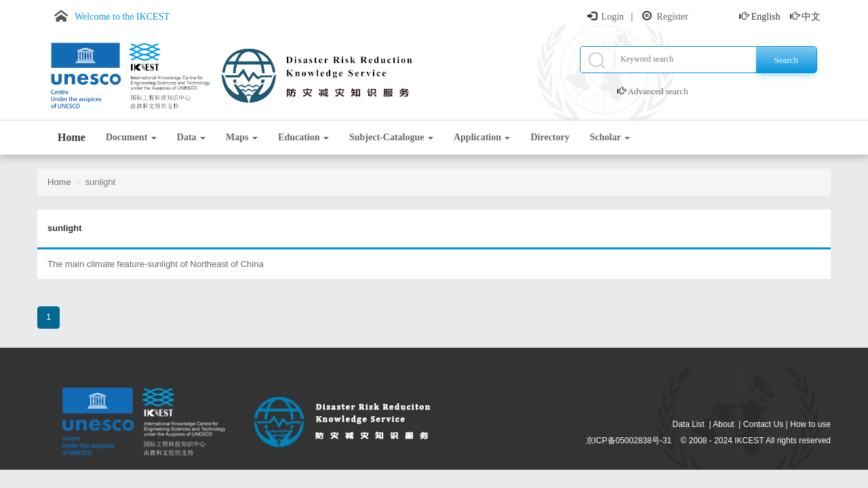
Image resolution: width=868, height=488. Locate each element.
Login (613, 17)
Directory (550, 137)
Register (672, 17)
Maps (242, 137)
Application (482, 137)
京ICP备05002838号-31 (629, 441)
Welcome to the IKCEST (122, 17)
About (723, 424)
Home (72, 137)
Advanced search (658, 91)
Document (131, 137)
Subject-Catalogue (391, 137)
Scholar (610, 137)
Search (786, 60)
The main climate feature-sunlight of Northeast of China (156, 264)
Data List (689, 424)
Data (191, 137)
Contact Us (763, 424)
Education (303, 137)
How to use (810, 424)
